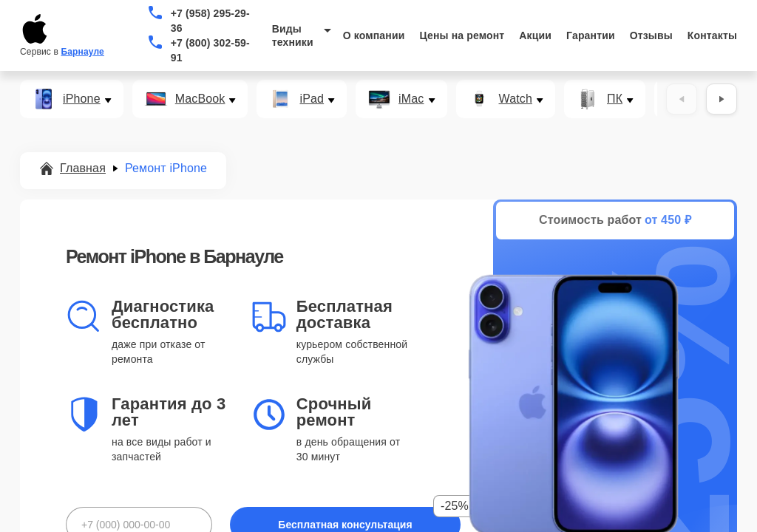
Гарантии (591, 35)
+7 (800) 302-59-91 (210, 50)
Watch (516, 99)
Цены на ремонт (462, 35)
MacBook (200, 99)
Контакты (712, 35)
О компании (374, 35)
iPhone (82, 99)
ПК (615, 99)
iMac (411, 99)
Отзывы (651, 35)
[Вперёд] (722, 99)
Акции (535, 35)
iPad (312, 99)
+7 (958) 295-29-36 (210, 21)
